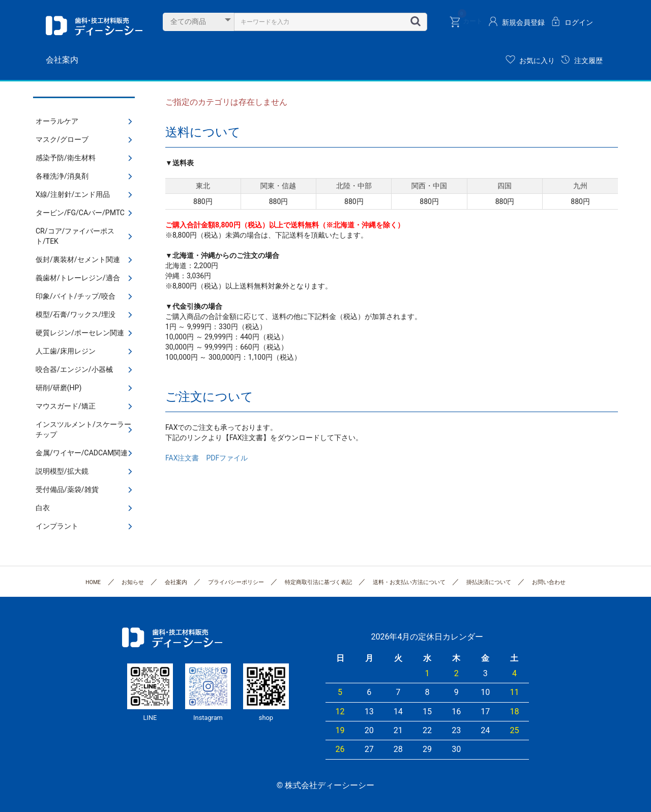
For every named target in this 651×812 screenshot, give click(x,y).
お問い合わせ (549, 582)
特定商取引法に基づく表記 (318, 582)
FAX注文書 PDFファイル (206, 458)
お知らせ (133, 582)
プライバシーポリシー (236, 582)
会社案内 (62, 60)
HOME (93, 582)
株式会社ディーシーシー (94, 25)
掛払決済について (489, 582)
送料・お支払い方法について (409, 582)
